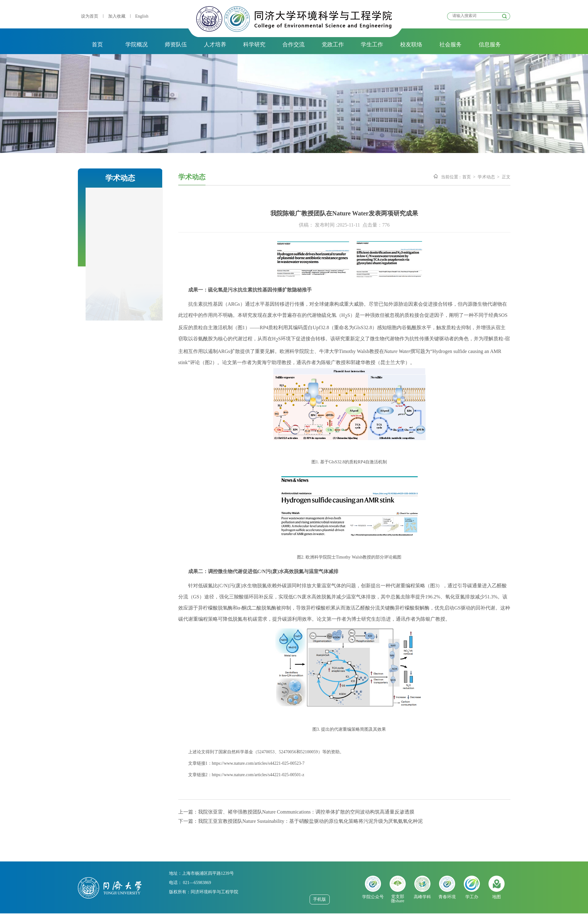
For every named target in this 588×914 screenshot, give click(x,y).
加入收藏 (117, 16)
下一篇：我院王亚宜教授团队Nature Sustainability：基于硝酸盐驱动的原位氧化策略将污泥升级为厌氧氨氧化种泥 (301, 821)
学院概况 (137, 45)
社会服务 (451, 45)
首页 (97, 45)
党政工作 (333, 45)
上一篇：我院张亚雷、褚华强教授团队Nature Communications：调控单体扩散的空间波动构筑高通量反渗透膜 (296, 812)
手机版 (319, 899)
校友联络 (411, 45)
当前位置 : (451, 177)
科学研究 (254, 45)
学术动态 (486, 177)
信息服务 (490, 45)
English (142, 16)
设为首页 (90, 16)
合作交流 (294, 45)
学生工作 (372, 45)
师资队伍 (176, 45)
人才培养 (215, 45)
